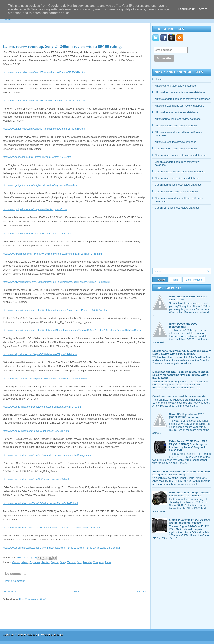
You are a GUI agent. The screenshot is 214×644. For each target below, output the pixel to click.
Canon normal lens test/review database (178, 185)
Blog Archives (194, 280)
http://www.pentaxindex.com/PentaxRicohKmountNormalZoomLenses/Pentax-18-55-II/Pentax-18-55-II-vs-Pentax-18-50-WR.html (72, 330)
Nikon (25, 562)
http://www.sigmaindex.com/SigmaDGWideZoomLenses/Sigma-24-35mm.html (45, 379)
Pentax (45, 562)
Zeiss (108, 562)
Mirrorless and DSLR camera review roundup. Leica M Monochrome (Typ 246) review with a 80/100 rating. (181, 375)
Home (76, 592)
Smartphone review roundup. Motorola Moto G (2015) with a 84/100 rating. (181, 473)
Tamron (72, 562)
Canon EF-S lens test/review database (177, 208)
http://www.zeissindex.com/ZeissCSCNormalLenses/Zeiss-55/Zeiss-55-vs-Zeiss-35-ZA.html (52, 528)
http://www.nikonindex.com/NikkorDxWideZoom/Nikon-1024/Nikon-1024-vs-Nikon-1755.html (52, 254)
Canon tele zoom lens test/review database (180, 171)
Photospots (31, 634)
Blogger (59, 634)
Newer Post (10, 592)
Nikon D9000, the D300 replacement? (183, 325)
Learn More (187, 9)
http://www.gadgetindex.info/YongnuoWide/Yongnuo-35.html (35, 209)
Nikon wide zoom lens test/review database (180, 92)
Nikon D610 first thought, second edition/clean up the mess (190, 494)
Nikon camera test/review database (175, 86)
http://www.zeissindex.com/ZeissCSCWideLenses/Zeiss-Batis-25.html (40, 503)
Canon (16, 562)
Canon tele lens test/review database (176, 191)
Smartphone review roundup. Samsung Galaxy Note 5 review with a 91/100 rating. (181, 352)
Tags (175, 280)
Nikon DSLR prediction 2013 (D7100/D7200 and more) (187, 416)
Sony (63, 562)
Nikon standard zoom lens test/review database (182, 99)
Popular (160, 280)
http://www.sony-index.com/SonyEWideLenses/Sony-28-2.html (37, 431)
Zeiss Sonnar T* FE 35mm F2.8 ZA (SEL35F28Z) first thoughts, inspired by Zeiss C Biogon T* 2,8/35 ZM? (188, 446)
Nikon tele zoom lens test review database (179, 106)
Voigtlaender (85, 562)
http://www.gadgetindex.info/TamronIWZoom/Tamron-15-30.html (37, 157)
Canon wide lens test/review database (177, 178)
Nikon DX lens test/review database (176, 142)
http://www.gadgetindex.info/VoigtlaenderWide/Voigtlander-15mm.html (40, 185)
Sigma (55, 562)
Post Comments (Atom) (33, 599)
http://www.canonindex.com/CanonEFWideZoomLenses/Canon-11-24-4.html (44, 101)
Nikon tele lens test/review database (176, 126)
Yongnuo (98, 562)
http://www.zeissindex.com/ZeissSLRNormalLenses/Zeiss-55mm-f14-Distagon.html (48, 455)
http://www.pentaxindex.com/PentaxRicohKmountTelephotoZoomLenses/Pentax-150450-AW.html (55, 310)
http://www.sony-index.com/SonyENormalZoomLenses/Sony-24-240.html (42, 407)
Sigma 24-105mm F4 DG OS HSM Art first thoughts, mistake (189, 521)
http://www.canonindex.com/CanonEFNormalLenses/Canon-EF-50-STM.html (44, 72)
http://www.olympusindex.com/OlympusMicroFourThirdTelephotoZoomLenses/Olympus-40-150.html (57, 282)
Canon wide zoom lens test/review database (180, 155)
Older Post (141, 592)
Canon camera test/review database (176, 149)
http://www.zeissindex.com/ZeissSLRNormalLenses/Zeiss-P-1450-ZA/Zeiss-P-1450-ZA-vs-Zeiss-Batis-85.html (62, 548)
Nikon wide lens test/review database (176, 112)
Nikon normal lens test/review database (178, 119)
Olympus (35, 562)
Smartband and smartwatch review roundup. (180, 396)
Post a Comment (15, 581)
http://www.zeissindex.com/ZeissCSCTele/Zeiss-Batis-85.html (36, 479)
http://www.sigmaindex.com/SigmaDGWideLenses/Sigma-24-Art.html (40, 354)
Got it (203, 9)
